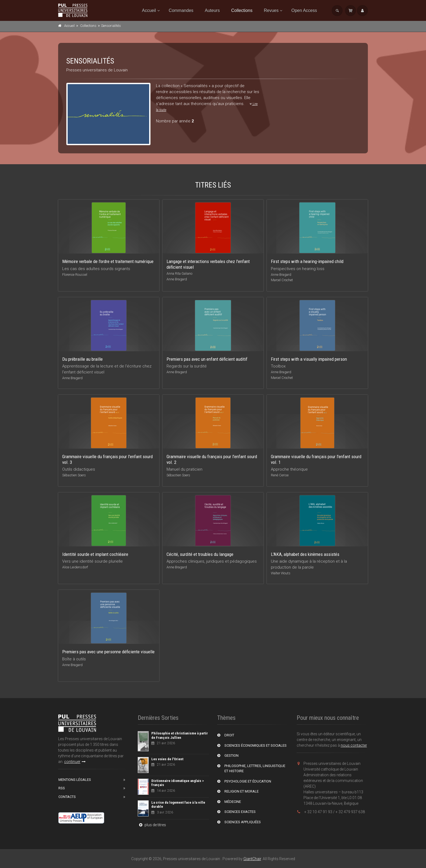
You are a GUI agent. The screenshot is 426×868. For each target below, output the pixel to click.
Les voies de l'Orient (167, 759)
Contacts (67, 797)
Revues (271, 10)
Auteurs (212, 10)
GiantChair (252, 859)
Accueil (149, 10)
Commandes (181, 10)
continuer (75, 762)
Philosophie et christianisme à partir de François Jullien (180, 735)
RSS (62, 788)
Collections (242, 10)
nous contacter (354, 745)
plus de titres (152, 825)
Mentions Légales (75, 780)
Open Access (304, 10)
